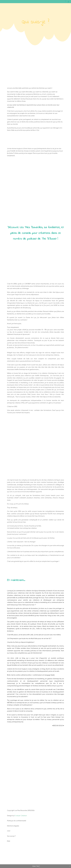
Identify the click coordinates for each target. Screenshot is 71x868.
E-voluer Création (21, 816)
